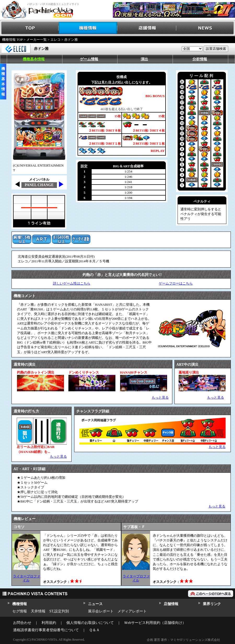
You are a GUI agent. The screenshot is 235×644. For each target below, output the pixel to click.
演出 (144, 59)
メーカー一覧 (37, 40)
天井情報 (38, 611)
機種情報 (88, 28)
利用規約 (49, 623)
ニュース (95, 604)
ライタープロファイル (27, 578)
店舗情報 (147, 28)
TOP (29, 28)
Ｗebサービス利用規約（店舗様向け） (155, 623)
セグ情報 (20, 611)
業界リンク (212, 604)
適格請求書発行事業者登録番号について (46, 630)
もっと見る (160, 397)
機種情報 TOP (12, 40)
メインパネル (39, 179)
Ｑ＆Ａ (94, 630)
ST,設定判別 (59, 611)
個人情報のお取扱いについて (90, 623)
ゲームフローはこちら (176, 283)
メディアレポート (132, 611)
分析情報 (200, 59)
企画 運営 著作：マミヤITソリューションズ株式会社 (183, 640)
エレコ (55, 40)
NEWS (206, 28)
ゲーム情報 (89, 59)
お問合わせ (22, 623)
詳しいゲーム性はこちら (72, 283)
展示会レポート (101, 611)
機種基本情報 (34, 59)
